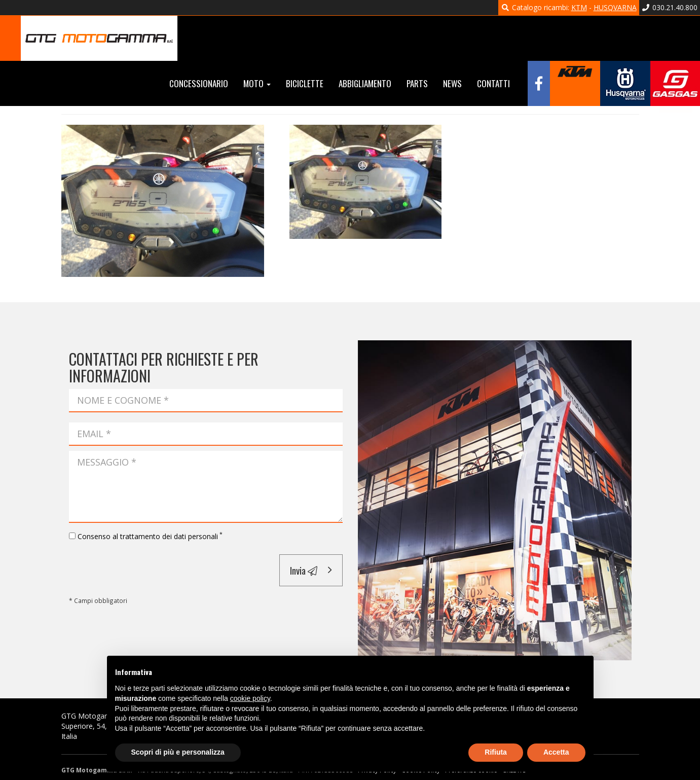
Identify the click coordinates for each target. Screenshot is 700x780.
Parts (417, 83)
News (452, 83)
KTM (579, 7)
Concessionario (199, 83)
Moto (257, 83)
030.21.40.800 (670, 7)
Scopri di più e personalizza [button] (178, 752)
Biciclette (305, 83)
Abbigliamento (365, 83)
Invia (304, 570)
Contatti (493, 83)
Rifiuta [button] (496, 752)
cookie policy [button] (250, 698)
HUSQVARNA (615, 7)
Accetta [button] (556, 752)
